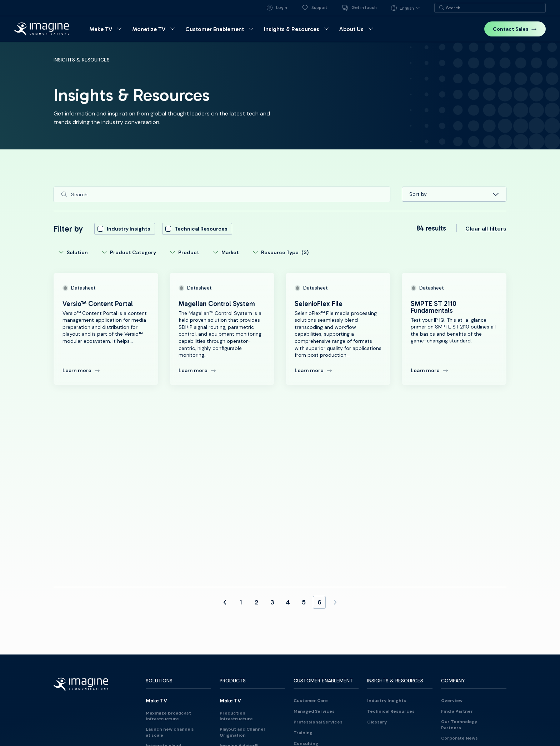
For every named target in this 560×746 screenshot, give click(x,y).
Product (184, 252)
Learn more (81, 370)
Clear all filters (486, 229)
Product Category (129, 252)
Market (226, 252)
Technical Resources (196, 229)
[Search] (222, 194)
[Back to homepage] (42, 29)
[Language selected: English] (408, 8)
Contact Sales (515, 29)
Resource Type (281, 252)
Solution (73, 252)
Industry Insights (124, 229)
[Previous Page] (225, 602)
